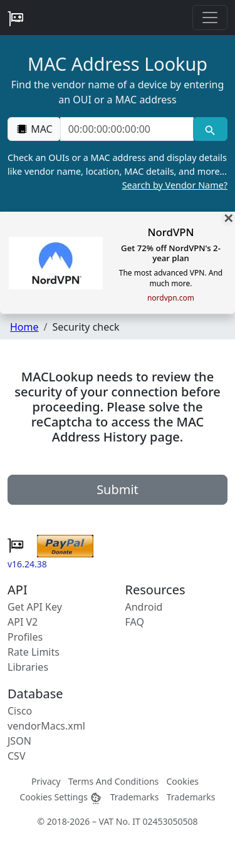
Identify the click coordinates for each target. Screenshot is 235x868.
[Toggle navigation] (210, 18)
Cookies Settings (61, 797)
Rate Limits (34, 652)
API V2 (23, 622)
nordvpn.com (171, 298)
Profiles (25, 637)
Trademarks (135, 797)
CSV (17, 756)
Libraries (28, 667)
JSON (19, 741)
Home (24, 327)
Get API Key (35, 607)
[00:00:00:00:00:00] (127, 129)
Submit (118, 489)
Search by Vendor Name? (175, 185)
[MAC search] (210, 129)
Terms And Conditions (113, 781)
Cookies (183, 781)
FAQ (135, 622)
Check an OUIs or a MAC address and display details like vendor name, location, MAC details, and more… (118, 172)
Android (144, 607)
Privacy (46, 781)
